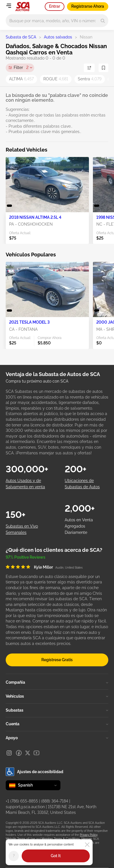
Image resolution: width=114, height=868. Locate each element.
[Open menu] (9, 6)
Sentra (90, 79)
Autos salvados (58, 37)
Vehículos (57, 696)
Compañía (57, 682)
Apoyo (57, 738)
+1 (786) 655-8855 (22, 801)
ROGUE (56, 79)
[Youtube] (36, 753)
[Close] (87, 845)
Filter (21, 68)
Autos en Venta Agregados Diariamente (79, 526)
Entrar (55, 6)
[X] (28, 753)
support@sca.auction (25, 807)
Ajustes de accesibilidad (34, 772)
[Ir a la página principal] (22, 7)
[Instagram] (9, 753)
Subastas (57, 710)
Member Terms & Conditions (61, 839)
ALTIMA (21, 79)
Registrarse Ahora (88, 6)
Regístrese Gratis (57, 660)
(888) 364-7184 (55, 801)
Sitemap (86, 839)
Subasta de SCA (21, 37)
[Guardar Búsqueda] (103, 68)
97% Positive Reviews (26, 557)
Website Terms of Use (20, 839)
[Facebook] (19, 753)
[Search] (103, 21)
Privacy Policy (88, 835)
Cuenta (57, 724)
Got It (56, 856)
